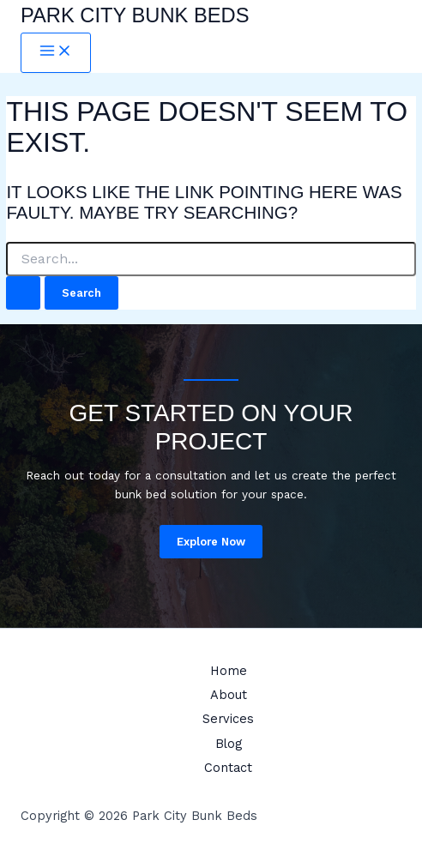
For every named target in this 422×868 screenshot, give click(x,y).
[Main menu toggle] (56, 53)
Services (228, 719)
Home (229, 671)
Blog (229, 744)
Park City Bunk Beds (135, 15)
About (229, 695)
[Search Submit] (23, 293)
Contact (228, 768)
